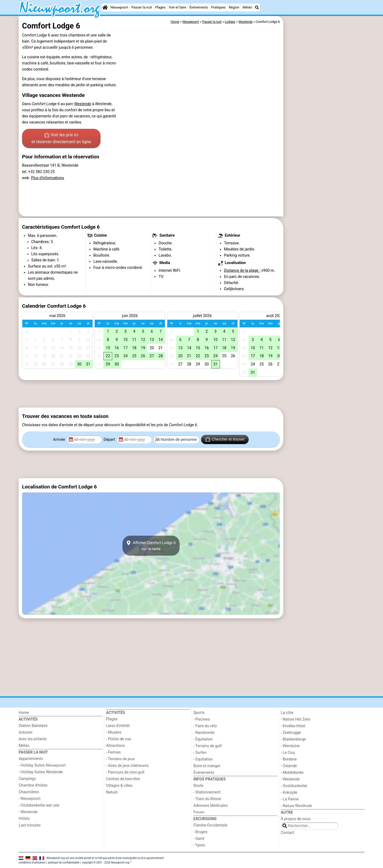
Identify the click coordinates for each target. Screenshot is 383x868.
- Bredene (289, 759)
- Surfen (200, 753)
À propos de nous (296, 819)
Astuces (26, 732)
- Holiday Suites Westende (41, 772)
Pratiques (218, 7)
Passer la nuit (142, 7)
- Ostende (289, 766)
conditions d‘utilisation (32, 863)
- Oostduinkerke (294, 786)
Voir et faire (177, 7)
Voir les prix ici (61, 139)
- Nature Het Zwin (296, 719)
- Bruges (200, 832)
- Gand (199, 839)
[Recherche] (257, 7)
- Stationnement (207, 792)
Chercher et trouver (225, 439)
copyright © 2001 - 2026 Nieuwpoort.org (105, 863)
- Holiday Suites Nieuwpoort (42, 765)
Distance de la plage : (242, 271)
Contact (288, 833)
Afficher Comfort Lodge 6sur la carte (151, 546)
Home (24, 713)
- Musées (114, 732)
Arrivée (60, 440)
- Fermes (114, 752)
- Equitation (203, 759)
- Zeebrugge (291, 733)
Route (198, 786)
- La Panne (290, 799)
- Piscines (202, 719)
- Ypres (199, 845)
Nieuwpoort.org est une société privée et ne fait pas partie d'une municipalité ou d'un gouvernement (105, 858)
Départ (110, 440)
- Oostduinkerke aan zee (39, 805)
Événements (199, 7)
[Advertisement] (324, 138)
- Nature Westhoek (297, 806)
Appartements (31, 759)
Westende (83, 104)
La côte (287, 713)
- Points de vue (119, 739)
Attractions (115, 746)
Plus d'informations (48, 178)
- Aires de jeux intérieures (127, 766)
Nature (112, 792)
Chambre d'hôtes (33, 785)
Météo (247, 7)
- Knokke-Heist (293, 726)
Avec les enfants (33, 739)
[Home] (105, 7)
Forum (199, 812)
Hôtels (24, 819)
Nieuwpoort (119, 7)
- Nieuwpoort (30, 799)
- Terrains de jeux (120, 759)
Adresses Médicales (211, 806)
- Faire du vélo (205, 726)
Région (234, 7)
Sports (199, 713)
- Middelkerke (292, 773)
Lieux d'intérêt (118, 726)
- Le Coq (288, 753)
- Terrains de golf (208, 746)
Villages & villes (119, 786)
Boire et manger (207, 766)
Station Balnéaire (33, 726)
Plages (160, 7)
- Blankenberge (294, 739)
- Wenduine (290, 746)
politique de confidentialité (63, 863)
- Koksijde (289, 793)
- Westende (28, 812)
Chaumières (29, 792)
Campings (27, 779)
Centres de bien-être (123, 779)
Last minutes (30, 825)
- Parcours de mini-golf (125, 772)
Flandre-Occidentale (210, 825)
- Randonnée (204, 733)
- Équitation (203, 739)
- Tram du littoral (207, 799)
